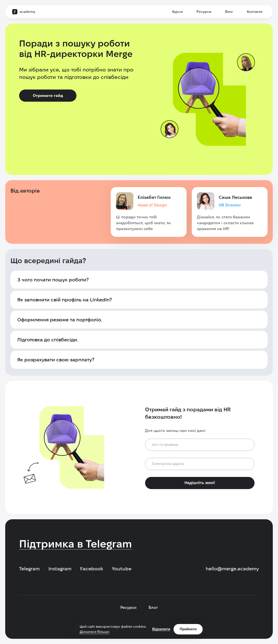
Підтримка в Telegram (75, 544)
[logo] (24, 12)
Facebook (92, 569)
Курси (177, 12)
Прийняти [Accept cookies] (188, 629)
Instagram (60, 569)
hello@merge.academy (232, 569)
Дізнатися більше (95, 632)
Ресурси (204, 12)
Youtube (122, 569)
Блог (229, 12)
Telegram (29, 569)
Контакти (255, 12)
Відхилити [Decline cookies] (161, 629)
